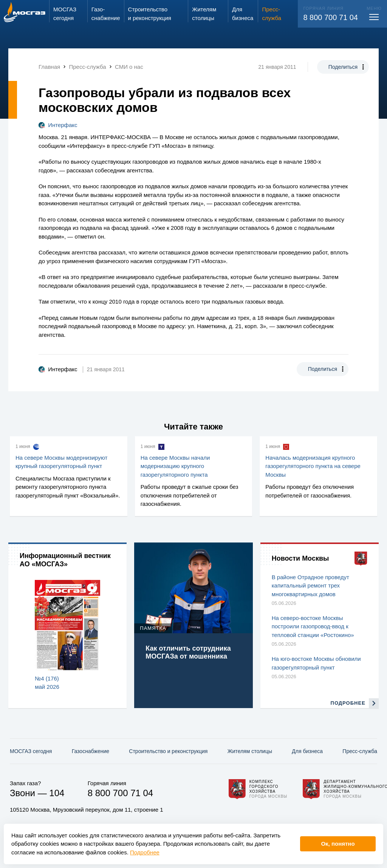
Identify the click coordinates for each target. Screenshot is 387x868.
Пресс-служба (360, 751)
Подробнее (145, 852)
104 (57, 793)
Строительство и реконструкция (168, 751)
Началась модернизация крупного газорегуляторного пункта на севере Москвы (313, 466)
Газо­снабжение (91, 751)
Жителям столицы (250, 751)
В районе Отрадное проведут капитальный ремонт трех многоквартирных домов (310, 586)
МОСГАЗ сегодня (31, 751)
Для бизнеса (307, 751)
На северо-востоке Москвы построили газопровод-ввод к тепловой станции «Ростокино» (313, 626)
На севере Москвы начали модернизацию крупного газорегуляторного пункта (175, 466)
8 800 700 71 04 (330, 17)
